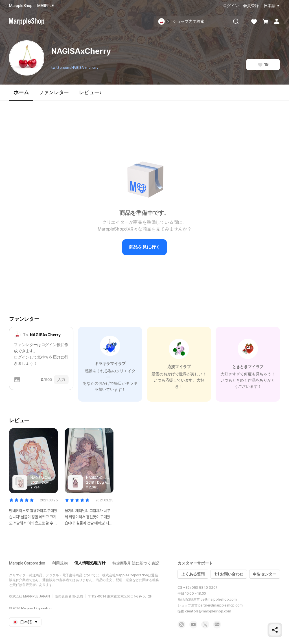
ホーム (21, 95)
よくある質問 (193, 574)
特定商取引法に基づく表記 (136, 563)
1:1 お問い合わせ (229, 574)
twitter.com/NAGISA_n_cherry (75, 68)
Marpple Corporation (27, 563)
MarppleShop (21, 6)
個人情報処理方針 (90, 563)
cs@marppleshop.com (219, 599)
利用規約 (60, 563)
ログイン (231, 6)
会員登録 (251, 6)
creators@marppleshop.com (208, 611)
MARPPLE (46, 6)
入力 (61, 380)
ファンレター (54, 92)
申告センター (265, 574)
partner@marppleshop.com (220, 605)
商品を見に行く (145, 247)
